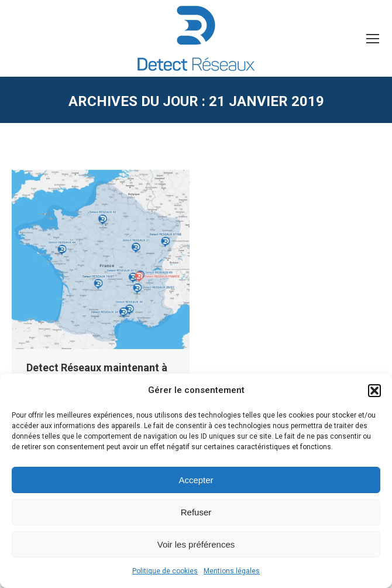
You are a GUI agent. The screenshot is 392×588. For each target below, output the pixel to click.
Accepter (196, 480)
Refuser (196, 512)
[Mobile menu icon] (373, 39)
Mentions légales (232, 571)
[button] (374, 391)
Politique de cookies (165, 571)
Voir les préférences (196, 544)
